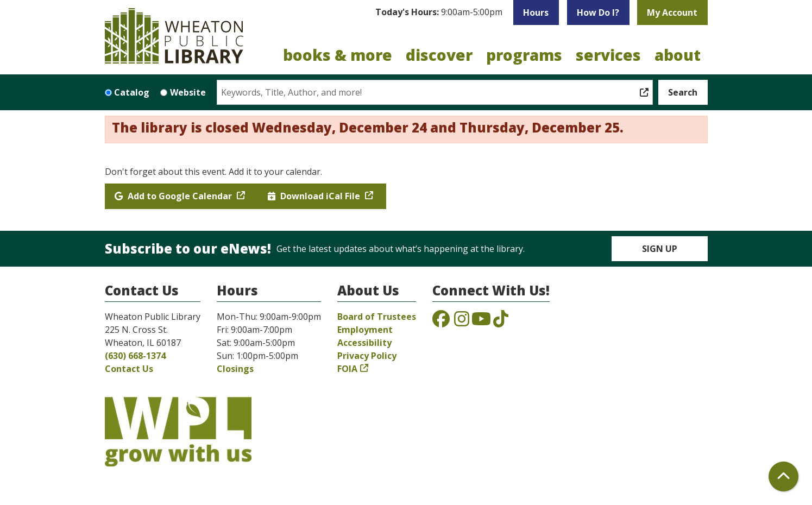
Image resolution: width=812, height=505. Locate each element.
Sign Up (660, 249)
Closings (235, 369)
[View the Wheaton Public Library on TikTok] (501, 322)
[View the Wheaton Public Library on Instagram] (462, 322)
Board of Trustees (377, 317)
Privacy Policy (367, 356)
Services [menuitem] (608, 55)
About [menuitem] (678, 55)
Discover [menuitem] (439, 55)
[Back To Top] (783, 476)
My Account (672, 12)
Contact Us (129, 369)
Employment (365, 330)
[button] (439, 12)
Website (188, 92)
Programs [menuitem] (524, 55)
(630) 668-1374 (135, 356)
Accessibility (364, 343)
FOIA (347, 369)
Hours (536, 12)
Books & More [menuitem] (338, 55)
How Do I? (598, 12)
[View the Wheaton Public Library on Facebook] (441, 322)
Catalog (132, 92)
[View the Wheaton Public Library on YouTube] (481, 322)
